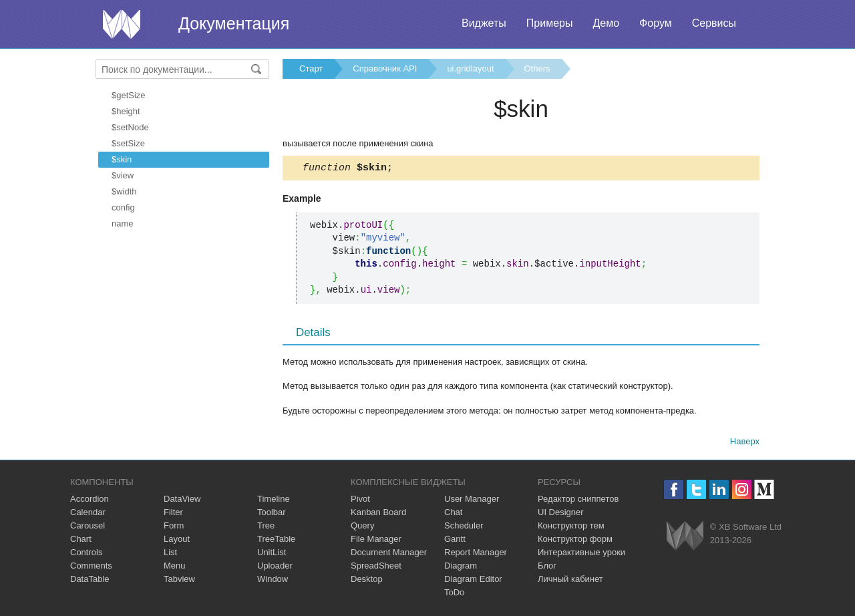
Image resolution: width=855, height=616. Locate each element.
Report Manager (476, 554)
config (123, 207)
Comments (91, 568)
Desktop (367, 581)
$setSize (128, 143)
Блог (547, 568)
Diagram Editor (473, 581)
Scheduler (464, 527)
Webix (685, 537)
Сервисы (714, 23)
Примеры (550, 23)
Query (362, 527)
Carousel (88, 527)
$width (124, 191)
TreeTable (276, 541)
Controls (86, 554)
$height (126, 111)
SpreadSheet (376, 568)
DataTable (90, 581)
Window (273, 581)
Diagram (461, 568)
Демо (606, 23)
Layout (177, 541)
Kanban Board (378, 514)
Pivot (360, 501)
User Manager (472, 501)
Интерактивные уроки (581, 554)
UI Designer (561, 514)
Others (537, 68)
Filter (173, 514)
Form (174, 527)
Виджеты (484, 23)
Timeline (274, 501)
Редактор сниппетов (578, 501)
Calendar (88, 514)
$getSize (129, 95)
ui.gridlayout (470, 68)
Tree (266, 527)
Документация (234, 23)
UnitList (272, 554)
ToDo (454, 594)
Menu (175, 568)
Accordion (90, 501)
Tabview (179, 581)
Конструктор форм (575, 541)
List (170, 554)
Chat (453, 514)
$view (123, 175)
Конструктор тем (571, 527)
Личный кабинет (570, 581)
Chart (81, 541)
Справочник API (385, 68)
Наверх (745, 443)
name (123, 223)
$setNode (130, 127)
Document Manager (389, 554)
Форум (656, 23)
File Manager (376, 541)
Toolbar (272, 514)
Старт (311, 68)
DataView (182, 501)
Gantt (455, 541)
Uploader (275, 568)
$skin (122, 159)
